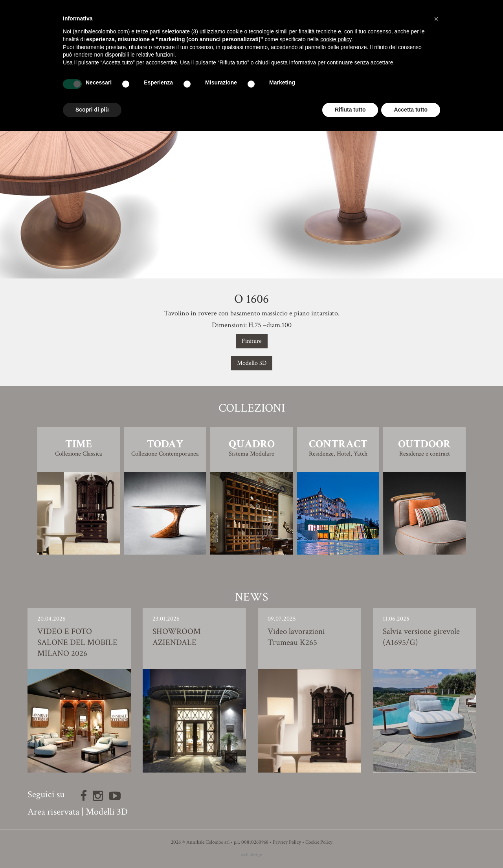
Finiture (252, 341)
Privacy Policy (287, 842)
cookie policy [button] (336, 39)
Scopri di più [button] (92, 110)
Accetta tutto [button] (411, 110)
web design (251, 855)
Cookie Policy (319, 842)
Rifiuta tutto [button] (350, 110)
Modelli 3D (107, 812)
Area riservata (53, 812)
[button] (436, 19)
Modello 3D (252, 363)
